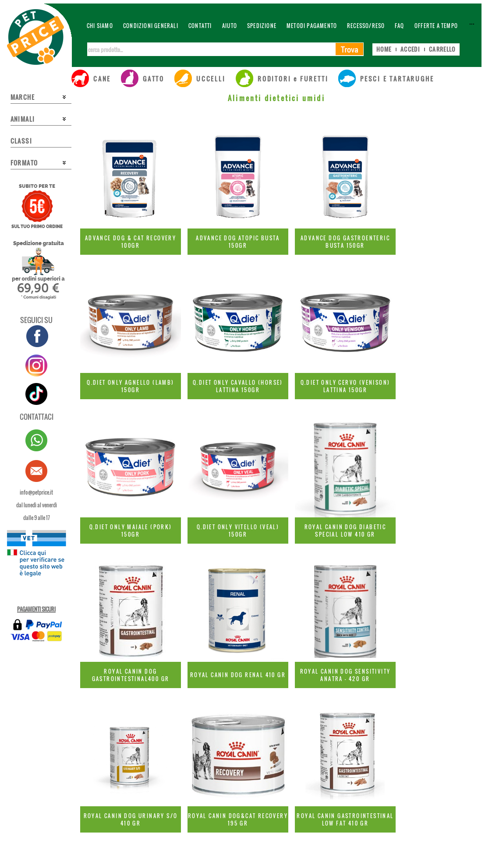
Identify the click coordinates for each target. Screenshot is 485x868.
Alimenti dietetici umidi (276, 98)
